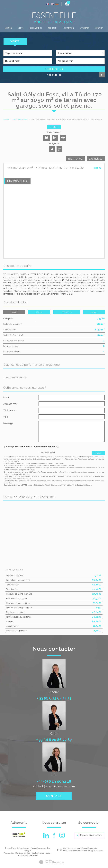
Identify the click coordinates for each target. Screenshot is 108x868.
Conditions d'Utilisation (66, 485)
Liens (48, 853)
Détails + (39, 312)
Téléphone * (10, 410)
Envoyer (98, 453)
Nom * (7, 397)
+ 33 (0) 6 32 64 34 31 (54, 698)
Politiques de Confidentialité (43, 485)
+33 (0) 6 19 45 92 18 (54, 781)
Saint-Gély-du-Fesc (20, 119)
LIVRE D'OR (85, 28)
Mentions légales (23, 853)
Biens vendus (36, 28)
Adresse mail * (11, 404)
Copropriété (67, 312)
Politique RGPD (31, 855)
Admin (20, 855)
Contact (99, 28)
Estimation (69, 28)
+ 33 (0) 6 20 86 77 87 (54, 740)
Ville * (6, 417)
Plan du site (9, 853)
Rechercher (54, 69)
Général (14, 312)
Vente (21, 28)
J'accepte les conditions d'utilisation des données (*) (32, 447)
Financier (94, 312)
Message (8, 423)
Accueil (9, 28)
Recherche (53, 28)
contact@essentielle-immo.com (54, 786)
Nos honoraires (38, 853)
